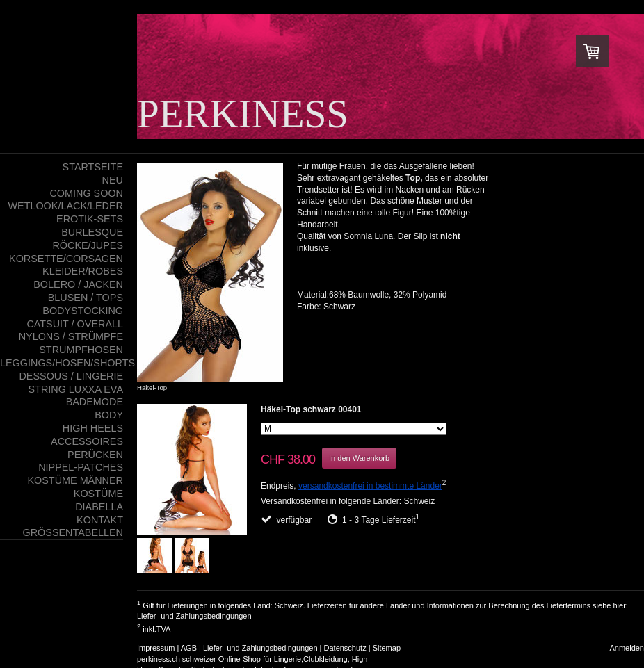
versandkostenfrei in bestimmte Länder (370, 486)
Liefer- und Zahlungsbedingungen (194, 616)
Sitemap (387, 648)
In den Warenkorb (359, 458)
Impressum (156, 648)
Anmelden (627, 648)
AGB (189, 648)
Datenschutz (345, 648)
